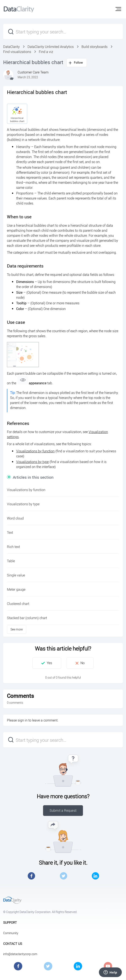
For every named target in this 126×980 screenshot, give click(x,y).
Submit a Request (63, 810)
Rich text (13, 547)
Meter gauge (16, 589)
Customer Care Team (33, 72)
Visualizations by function (35, 451)
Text (10, 532)
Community (11, 933)
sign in (23, 720)
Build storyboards (94, 47)
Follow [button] (79, 62)
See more (17, 629)
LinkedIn (95, 876)
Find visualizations (17, 52)
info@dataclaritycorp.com (20, 954)
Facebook (31, 876)
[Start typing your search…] (63, 32)
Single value (16, 575)
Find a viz (46, 52)
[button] (118, 9)
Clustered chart (18, 604)
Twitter (64, 876)
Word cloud (15, 518)
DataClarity (11, 47)
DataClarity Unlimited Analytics (51, 47)
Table (11, 561)
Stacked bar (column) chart (27, 618)
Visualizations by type (32, 462)
